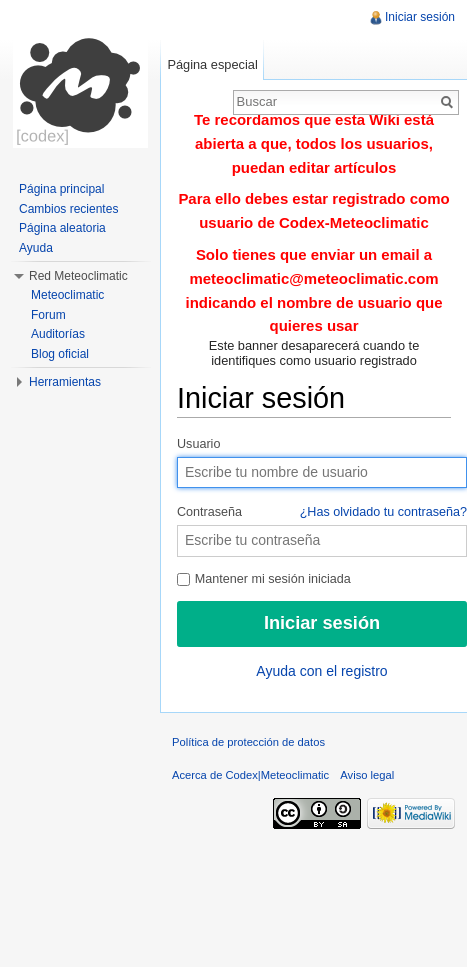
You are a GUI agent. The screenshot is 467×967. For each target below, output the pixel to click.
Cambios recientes (68, 209)
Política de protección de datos (248, 742)
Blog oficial (60, 354)
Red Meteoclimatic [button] (78, 276)
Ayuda (36, 248)
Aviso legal (367, 775)
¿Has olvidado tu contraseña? (383, 512)
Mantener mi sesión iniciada (264, 579)
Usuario (198, 444)
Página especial (212, 64)
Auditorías (58, 334)
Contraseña (322, 513)
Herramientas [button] (65, 382)
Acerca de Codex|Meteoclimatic (250, 775)
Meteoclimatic (67, 295)
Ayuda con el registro (321, 671)
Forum (48, 315)
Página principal (61, 189)
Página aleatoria (62, 228)
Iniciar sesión (420, 17)
